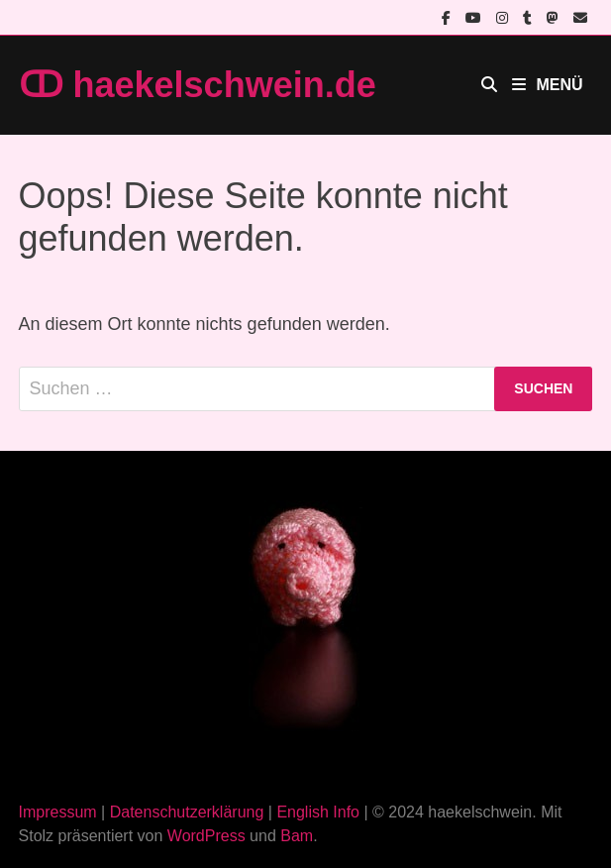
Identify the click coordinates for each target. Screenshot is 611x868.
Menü (547, 85)
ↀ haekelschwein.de (198, 85)
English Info (318, 812)
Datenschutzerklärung (187, 812)
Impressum (58, 812)
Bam (297, 836)
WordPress (206, 836)
